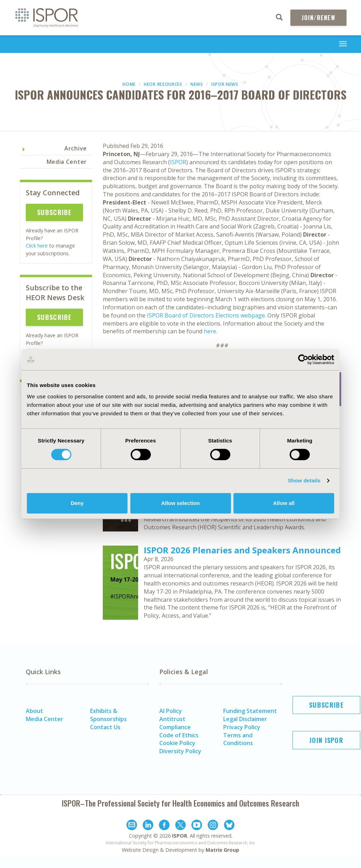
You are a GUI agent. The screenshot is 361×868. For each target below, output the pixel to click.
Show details (304, 480)
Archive (76, 148)
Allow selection (180, 503)
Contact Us (105, 727)
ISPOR (178, 162)
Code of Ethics (179, 735)
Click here (37, 246)
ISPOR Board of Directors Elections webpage (206, 315)
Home (129, 84)
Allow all (284, 503)
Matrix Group (222, 850)
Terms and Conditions (238, 739)
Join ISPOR (326, 740)
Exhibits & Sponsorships (108, 715)
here (210, 331)
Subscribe (54, 212)
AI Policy (171, 711)
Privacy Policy (242, 727)
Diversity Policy (180, 751)
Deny (77, 503)
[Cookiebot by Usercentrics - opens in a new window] (303, 359)
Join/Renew (318, 18)
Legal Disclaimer (245, 719)
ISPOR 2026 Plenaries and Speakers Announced (242, 550)
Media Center (67, 162)
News (197, 84)
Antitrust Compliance (175, 723)
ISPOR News (225, 84)
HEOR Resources (163, 84)
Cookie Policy (177, 743)
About (34, 711)
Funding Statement (250, 711)
